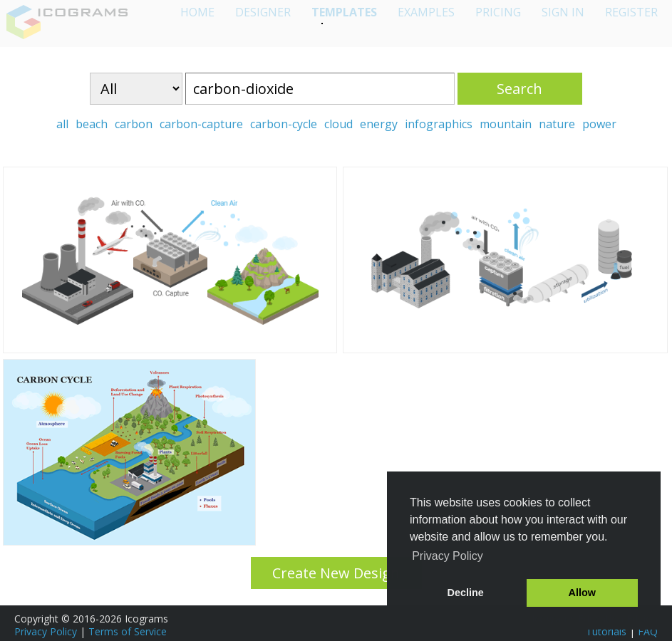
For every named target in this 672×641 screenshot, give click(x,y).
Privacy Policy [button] (448, 556)
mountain (506, 124)
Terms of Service (128, 631)
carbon (134, 124)
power (599, 124)
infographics (439, 124)
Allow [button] (582, 593)
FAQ (648, 631)
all (62, 124)
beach (92, 124)
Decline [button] (466, 593)
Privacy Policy (46, 631)
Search (519, 89)
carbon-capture (201, 124)
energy (379, 124)
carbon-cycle (284, 124)
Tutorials (606, 631)
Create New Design (336, 573)
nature (557, 124)
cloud (338, 124)
